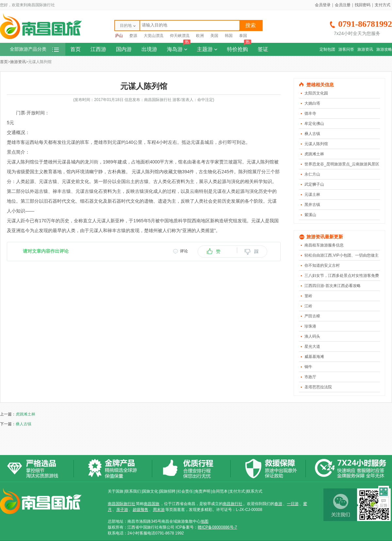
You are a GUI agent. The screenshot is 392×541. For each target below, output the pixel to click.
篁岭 (308, 296)
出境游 (149, 49)
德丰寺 (310, 113)
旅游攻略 (384, 49)
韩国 (229, 36)
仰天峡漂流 (180, 36)
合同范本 (220, 491)
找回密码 (363, 5)
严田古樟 (312, 316)
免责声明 (203, 491)
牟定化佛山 (314, 124)
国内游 (124, 49)
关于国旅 (116, 491)
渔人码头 (312, 336)
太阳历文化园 (316, 93)
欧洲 (200, 36)
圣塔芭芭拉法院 (318, 387)
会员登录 (323, 5)
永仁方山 (312, 174)
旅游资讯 (365, 49)
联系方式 (254, 491)
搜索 (251, 25)
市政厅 (310, 377)
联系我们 (133, 491)
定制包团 (327, 49)
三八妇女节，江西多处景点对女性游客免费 (342, 276)
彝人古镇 (312, 134)
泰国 (243, 36)
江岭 (308, 306)
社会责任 (185, 491)
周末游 (159, 510)
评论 (184, 251)
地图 (204, 521)
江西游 (98, 49)
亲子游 (122, 510)
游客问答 (346, 49)
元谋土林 (312, 194)
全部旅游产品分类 (34, 49)
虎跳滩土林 (314, 154)
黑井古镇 (312, 205)
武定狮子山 (314, 184)
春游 (278, 504)
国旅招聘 (168, 491)
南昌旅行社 (233, 504)
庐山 (119, 36)
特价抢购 (239, 47)
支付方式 (383, 5)
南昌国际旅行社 (122, 504)
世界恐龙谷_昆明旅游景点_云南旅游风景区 (342, 164)
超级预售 (140, 510)
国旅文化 (150, 491)
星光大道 (312, 347)
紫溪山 (310, 215)
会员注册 (343, 5)
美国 (214, 36)
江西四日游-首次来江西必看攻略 (333, 286)
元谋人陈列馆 (316, 144)
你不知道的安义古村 (322, 265)
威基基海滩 (314, 357)
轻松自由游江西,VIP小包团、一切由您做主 (342, 255)
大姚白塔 (312, 103)
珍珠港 (310, 326)
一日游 (293, 504)
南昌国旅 (152, 504)
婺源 (133, 36)
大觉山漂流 (154, 36)
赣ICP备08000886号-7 (217, 527)
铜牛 (308, 367)
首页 (75, 49)
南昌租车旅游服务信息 (324, 245)
